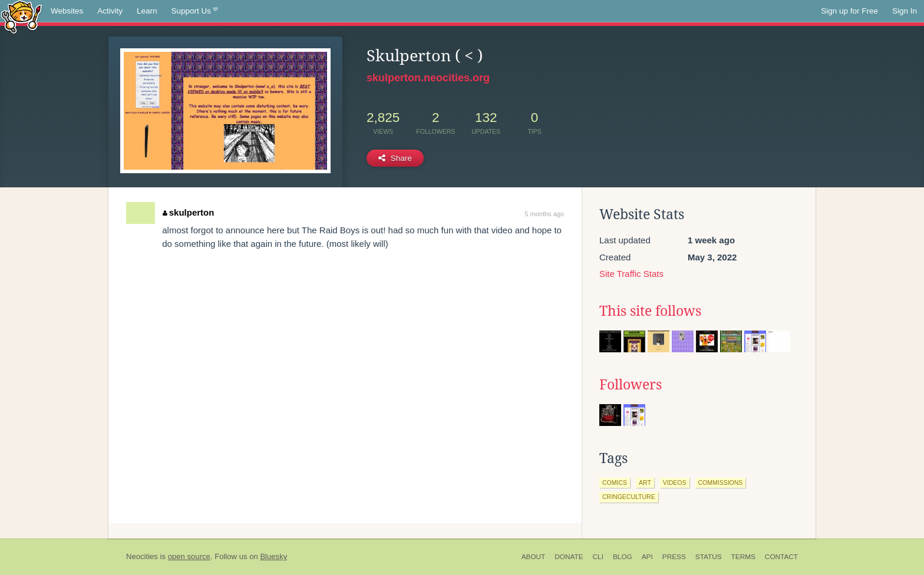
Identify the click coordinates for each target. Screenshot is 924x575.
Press (674, 557)
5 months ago (544, 214)
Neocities (142, 556)
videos (675, 483)
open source (189, 556)
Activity (110, 11)
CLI (598, 557)
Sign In (905, 11)
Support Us (195, 11)
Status (709, 557)
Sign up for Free (849, 11)
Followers (631, 385)
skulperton (188, 212)
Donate (569, 557)
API (647, 557)
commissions (721, 483)
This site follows (650, 311)
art (645, 483)
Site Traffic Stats (631, 274)
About (534, 557)
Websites (67, 11)
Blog (623, 557)
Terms (743, 557)
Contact (781, 557)
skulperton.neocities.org (428, 78)
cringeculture (629, 497)
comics (615, 483)
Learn (147, 11)
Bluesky (273, 556)
